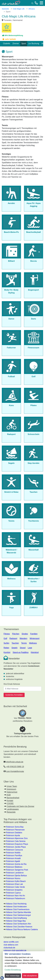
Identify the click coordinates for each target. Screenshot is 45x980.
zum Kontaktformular (15, 771)
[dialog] (24, 966)
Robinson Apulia (13, 835)
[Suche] (32, 3)
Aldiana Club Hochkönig (16, 904)
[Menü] (41, 3)
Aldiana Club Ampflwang (16, 918)
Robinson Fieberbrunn (15, 898)
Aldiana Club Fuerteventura (18, 909)
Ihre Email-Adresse (12, 684)
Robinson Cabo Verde (15, 887)
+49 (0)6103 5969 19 (15, 767)
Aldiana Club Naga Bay (16, 921)
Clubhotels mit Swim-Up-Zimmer (20, 806)
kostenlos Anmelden (14, 695)
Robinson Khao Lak (14, 884)
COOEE (10, 803)
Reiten (6, 648)
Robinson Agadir (13, 861)
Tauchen (15, 643)
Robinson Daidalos (14, 833)
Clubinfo (7, 43)
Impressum (11, 789)
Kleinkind (35, 652)
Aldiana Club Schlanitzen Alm (19, 924)
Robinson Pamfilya (14, 855)
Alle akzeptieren (30, 976)
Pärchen (16, 634)
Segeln (15, 648)
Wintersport (35, 638)
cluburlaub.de (9, 948)
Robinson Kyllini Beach (16, 881)
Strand (23, 648)
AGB (9, 795)
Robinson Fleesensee (15, 830)
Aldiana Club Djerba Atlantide (18, 912)
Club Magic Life (19, 9)
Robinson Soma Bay (15, 827)
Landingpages (13, 809)
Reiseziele (11, 812)
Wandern (23, 638)
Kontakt (10, 801)
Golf (5, 638)
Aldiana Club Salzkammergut (18, 915)
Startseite (5, 9)
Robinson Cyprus (13, 893)
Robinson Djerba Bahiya (16, 876)
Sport (24, 43)
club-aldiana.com (11, 945)
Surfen (6, 643)
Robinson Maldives (14, 867)
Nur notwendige (13, 976)
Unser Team (12, 786)
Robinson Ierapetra (14, 890)
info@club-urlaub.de (15, 762)
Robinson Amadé (13, 858)
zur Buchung (34, 43)
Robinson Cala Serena (16, 841)
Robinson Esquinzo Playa (17, 844)
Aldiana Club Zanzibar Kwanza (19, 927)
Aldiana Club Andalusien (16, 907)
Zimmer (16, 43)
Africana (31, 9)
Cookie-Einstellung (13, 970)
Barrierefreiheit (13, 798)
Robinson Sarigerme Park (17, 870)
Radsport (13, 638)
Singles (25, 634)
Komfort (7, 652)
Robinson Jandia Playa (16, 847)
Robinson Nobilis (13, 853)
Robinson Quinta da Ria (16, 864)
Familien (34, 634)
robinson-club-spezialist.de (15, 950)
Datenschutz (12, 792)
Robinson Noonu (13, 878)
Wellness (33, 643)
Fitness (7, 634)
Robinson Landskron (15, 873)
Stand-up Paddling (21, 652)
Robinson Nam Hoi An (15, 896)
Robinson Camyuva (14, 850)
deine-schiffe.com (11, 942)
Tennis (24, 643)
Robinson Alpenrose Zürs (17, 838)
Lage (30, 648)
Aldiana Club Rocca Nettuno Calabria (22, 929)
